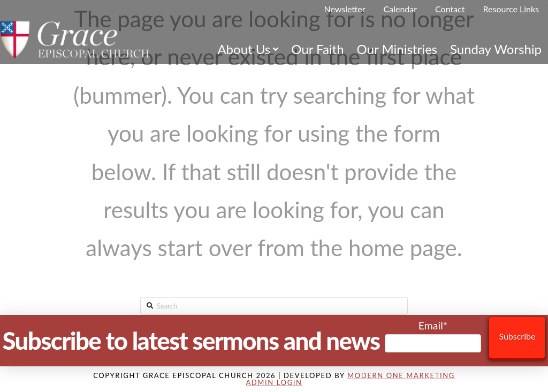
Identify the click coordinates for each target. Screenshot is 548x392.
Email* (433, 336)
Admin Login (274, 382)
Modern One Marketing (401, 375)
